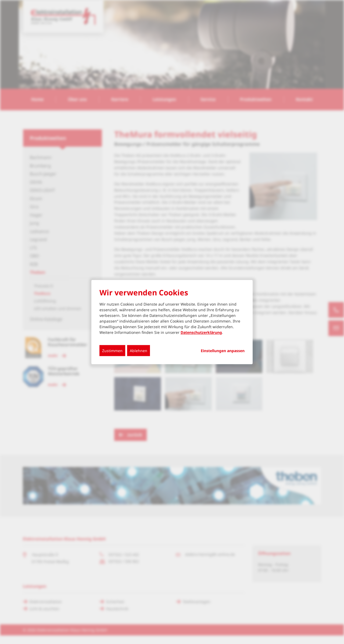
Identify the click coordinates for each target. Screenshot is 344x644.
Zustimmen (112, 350)
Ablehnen (139, 350)
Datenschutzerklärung (201, 332)
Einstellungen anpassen (223, 351)
